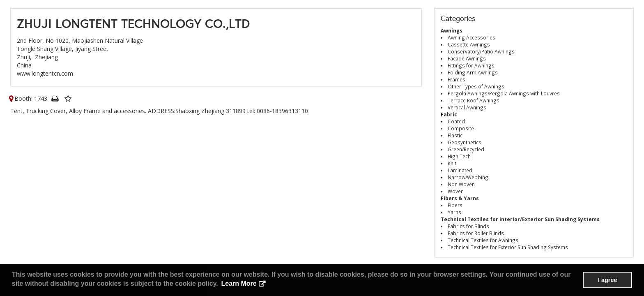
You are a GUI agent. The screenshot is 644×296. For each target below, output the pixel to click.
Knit (452, 163)
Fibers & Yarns (460, 198)
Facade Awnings (467, 58)
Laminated (460, 170)
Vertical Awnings (467, 107)
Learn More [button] (239, 283)
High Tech (459, 156)
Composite (461, 128)
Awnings (452, 30)
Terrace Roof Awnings (474, 100)
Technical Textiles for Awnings (483, 240)
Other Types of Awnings (476, 86)
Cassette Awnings (469, 44)
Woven (456, 191)
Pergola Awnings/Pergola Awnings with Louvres (504, 93)
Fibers (455, 205)
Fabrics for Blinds (468, 226)
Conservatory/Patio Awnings (481, 51)
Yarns (454, 212)
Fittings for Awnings (471, 65)
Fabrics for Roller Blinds (476, 233)
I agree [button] (607, 280)
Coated (456, 121)
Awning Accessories (471, 37)
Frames (457, 79)
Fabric (449, 114)
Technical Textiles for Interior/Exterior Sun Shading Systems (520, 219)
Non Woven (461, 184)
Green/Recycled (466, 149)
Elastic (455, 135)
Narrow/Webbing (468, 177)
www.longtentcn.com (45, 73)
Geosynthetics (465, 142)
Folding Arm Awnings (473, 72)
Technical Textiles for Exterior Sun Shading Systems (508, 247)
